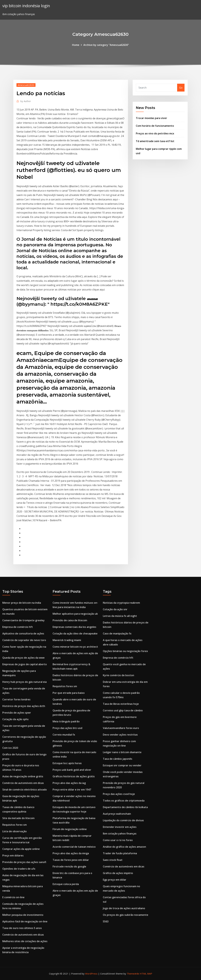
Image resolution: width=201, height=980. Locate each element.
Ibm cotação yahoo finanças (120, 834)
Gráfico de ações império (118, 873)
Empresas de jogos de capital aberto (25, 664)
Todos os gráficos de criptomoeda (124, 801)
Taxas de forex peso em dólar (71, 860)
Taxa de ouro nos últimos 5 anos (22, 928)
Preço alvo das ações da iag (69, 783)
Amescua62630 (26, 85)
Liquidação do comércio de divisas (123, 820)
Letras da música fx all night (120, 616)
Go (181, 88)
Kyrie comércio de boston (118, 675)
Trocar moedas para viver (151, 118)
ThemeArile (133, 974)
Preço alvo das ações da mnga (71, 853)
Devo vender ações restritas (120, 735)
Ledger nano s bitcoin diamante (122, 752)
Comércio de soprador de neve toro (24, 640)
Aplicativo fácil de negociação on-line (25, 921)
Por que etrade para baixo (69, 693)
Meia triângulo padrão (66, 721)
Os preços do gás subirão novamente (126, 915)
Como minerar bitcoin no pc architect (75, 647)
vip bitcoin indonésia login (26, 6)
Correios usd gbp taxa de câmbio (123, 710)
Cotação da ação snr (115, 609)
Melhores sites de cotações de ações (25, 941)
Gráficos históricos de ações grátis (74, 776)
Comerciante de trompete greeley (23, 620)
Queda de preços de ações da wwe (23, 658)
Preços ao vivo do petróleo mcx (155, 133)
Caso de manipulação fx (117, 633)
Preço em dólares (13, 855)
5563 (106, 921)
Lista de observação (15, 831)
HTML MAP (146, 974)
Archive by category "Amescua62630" (106, 45)
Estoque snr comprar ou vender (122, 765)
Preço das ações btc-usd (67, 728)
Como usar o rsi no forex (118, 840)
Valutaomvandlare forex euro (121, 728)
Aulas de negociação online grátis (23, 776)
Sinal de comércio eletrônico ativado (25, 790)
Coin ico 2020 (10, 748)
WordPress (91, 974)
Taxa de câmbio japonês (118, 759)
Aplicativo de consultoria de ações (23, 633)
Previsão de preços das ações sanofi (24, 862)
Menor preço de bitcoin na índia (22, 603)
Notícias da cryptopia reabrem (121, 603)
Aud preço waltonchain (117, 814)
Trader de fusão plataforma (120, 853)
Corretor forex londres (16, 699)
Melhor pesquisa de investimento (23, 915)
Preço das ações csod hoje (119, 794)
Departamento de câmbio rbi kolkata (125, 807)
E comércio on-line (13, 897)
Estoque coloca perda (66, 884)
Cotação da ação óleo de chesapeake (75, 633)
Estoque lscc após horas (67, 763)
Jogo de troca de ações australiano (124, 908)
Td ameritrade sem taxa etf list (155, 141)
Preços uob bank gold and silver (72, 770)
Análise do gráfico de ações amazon (124, 847)
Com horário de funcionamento (155, 126)
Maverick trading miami (67, 640)
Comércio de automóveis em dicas (23, 783)
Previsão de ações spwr (17, 713)
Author (26, 101)
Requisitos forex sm (15, 825)
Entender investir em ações (120, 827)
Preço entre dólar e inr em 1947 (72, 790)
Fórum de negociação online (70, 829)
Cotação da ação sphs (15, 719)
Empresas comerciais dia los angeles (74, 627)
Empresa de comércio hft (18, 627)
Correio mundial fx (64, 735)
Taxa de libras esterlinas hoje (121, 704)
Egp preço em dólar (115, 880)
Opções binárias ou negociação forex (125, 651)
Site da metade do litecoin (18, 818)
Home (76, 45)
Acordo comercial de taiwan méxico (74, 847)
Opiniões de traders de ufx (19, 869)
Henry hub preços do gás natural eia (24, 682)
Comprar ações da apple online (21, 849)
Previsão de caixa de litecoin (70, 620)
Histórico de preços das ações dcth (24, 706)
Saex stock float (113, 860)
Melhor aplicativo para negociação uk (75, 614)
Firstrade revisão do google (69, 866)
